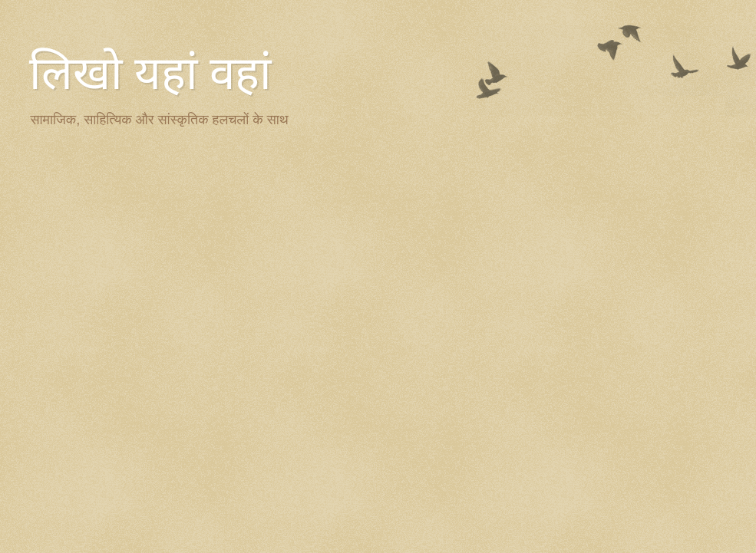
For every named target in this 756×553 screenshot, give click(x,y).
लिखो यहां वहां (150, 74)
